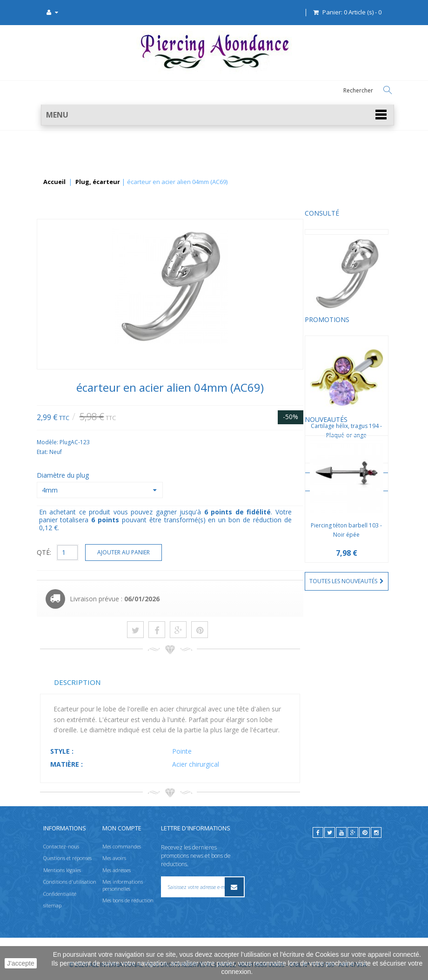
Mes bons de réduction (128, 900)
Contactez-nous (61, 846)
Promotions (62, 327)
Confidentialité (60, 894)
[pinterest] (364, 832)
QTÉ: (132, 552)
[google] (353, 832)
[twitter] (330, 832)
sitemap (52, 905)
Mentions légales (62, 870)
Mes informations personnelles (123, 885)
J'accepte (21, 963)
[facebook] (318, 832)
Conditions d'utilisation (70, 882)
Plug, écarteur (98, 182)
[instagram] (376, 832)
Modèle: (136, 442)
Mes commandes (122, 846)
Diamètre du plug (152, 475)
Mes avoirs (114, 858)
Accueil (54, 182)
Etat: (131, 452)
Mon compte (122, 828)
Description (165, 682)
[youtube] (341, 832)
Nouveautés (61, 511)
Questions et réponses (67, 858)
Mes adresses (117, 870)
